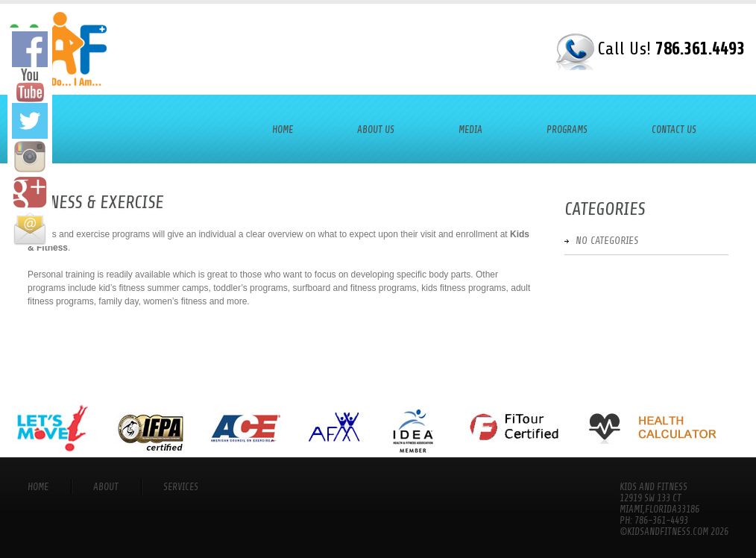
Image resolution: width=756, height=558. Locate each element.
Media (470, 129)
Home (283, 129)
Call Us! (671, 49)
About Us (376, 129)
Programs (567, 129)
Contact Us (674, 129)
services (181, 487)
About (106, 487)
